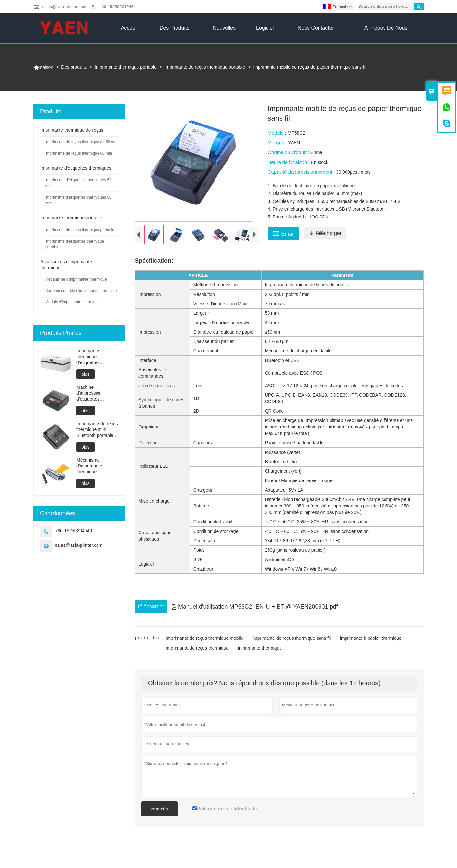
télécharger (325, 233)
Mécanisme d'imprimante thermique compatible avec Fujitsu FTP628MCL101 (93, 466)
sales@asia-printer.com (64, 7)
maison (43, 67)
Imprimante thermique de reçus (72, 130)
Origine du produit (287, 152)
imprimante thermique (260, 653)
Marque (276, 143)
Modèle (276, 133)
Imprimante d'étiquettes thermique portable (75, 244)
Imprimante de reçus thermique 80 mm (79, 153)
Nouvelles (224, 28)
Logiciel (265, 28)
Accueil (129, 28)
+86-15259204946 (116, 7)
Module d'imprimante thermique (72, 302)
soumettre (160, 814)
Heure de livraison (288, 162)
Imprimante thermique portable (126, 67)
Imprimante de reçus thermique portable (205, 67)
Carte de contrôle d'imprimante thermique (81, 291)
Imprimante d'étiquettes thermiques (76, 168)
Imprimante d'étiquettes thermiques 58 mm (78, 183)
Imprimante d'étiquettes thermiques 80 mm (78, 200)
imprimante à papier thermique (371, 644)
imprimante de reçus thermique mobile (204, 644)
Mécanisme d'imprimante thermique (76, 279)
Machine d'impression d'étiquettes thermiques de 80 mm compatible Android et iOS (94, 393)
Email (283, 233)
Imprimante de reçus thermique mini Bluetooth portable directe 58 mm (97, 430)
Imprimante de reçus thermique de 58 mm (81, 142)
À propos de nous (386, 28)
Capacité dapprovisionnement (300, 172)
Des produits (175, 28)
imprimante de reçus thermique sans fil (292, 644)
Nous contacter (316, 28)
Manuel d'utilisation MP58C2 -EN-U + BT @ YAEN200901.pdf (255, 612)
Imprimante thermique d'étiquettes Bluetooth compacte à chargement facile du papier (97, 357)
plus (85, 374)
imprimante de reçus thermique (197, 653)
